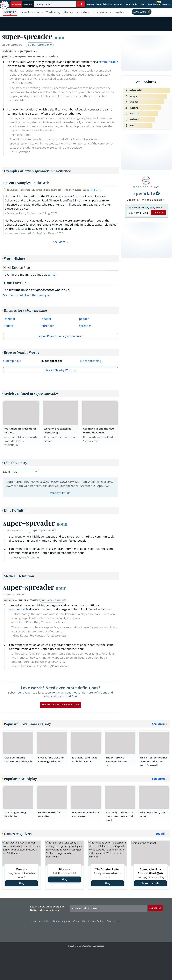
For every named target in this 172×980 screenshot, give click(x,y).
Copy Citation (60, 493)
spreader (85, 326)
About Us (45, 921)
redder (9, 326)
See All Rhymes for (60, 336)
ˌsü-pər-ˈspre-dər (40, 45)
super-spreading (90, 361)
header (47, 319)
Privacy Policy (97, 921)
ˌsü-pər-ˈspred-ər (42, 530)
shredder (48, 326)
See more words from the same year (27, 295)
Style (7, 472)
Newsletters (154, 4)
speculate (144, 193)
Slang (143, 4)
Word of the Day (104, 4)
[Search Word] (81, 4)
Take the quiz (150, 883)
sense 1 (53, 275)
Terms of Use (114, 921)
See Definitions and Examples (145, 200)
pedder (84, 319)
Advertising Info (62, 921)
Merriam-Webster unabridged (61, 705)
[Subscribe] (155, 908)
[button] (166, 4)
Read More (95, 190)
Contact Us (80, 921)
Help (34, 921)
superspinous (12, 361)
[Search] (60, 4)
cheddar (10, 319)
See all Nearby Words (60, 370)
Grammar (119, 4)
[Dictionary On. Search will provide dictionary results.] (22, 4)
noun (59, 37)
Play (21, 883)
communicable (108, 62)
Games (91, 4)
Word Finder (132, 4)
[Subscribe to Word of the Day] (138, 213)
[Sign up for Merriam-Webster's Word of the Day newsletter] (108, 908)
